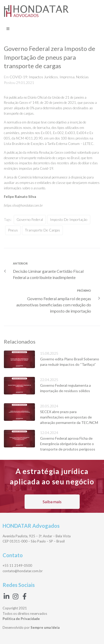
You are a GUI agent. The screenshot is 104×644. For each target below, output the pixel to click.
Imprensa (67, 77)
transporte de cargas (42, 230)
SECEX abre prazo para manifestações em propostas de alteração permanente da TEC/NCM (69, 417)
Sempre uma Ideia (45, 627)
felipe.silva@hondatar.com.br (23, 205)
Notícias (82, 77)
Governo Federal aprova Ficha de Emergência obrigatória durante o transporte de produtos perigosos (68, 444)
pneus (13, 230)
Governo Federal (30, 219)
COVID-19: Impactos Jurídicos (34, 77)
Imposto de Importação (69, 219)
